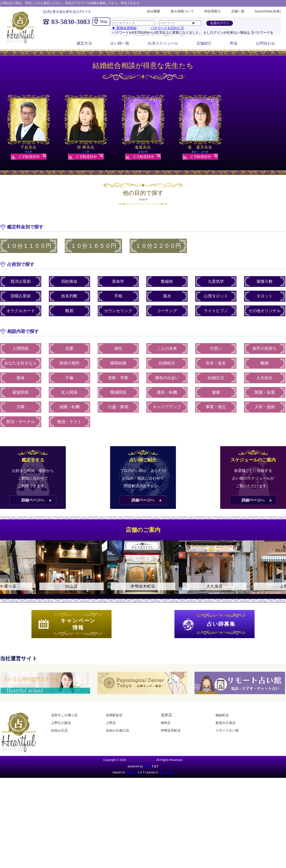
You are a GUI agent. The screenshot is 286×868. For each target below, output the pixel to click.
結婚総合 (167, 363)
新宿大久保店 (225, 723)
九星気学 (216, 282)
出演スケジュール (163, 43)
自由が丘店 (59, 730)
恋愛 (69, 349)
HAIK (147, 766)
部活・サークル (21, 422)
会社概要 (153, 11)
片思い (216, 349)
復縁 (20, 378)
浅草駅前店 (114, 715)
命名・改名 (216, 363)
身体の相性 (69, 363)
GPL (162, 772)
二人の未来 (167, 349)
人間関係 (20, 349)
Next (280, 571)
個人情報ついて (182, 11)
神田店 (166, 723)
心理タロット (216, 296)
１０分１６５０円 (93, 246)
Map (104, 22)
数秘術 (167, 282)
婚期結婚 (118, 363)
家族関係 (20, 392)
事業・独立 (216, 407)
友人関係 (69, 392)
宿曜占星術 (21, 296)
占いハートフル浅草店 (141, 760)
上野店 (111, 723)
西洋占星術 (21, 282)
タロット (265, 296)
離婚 (265, 363)
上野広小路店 (61, 723)
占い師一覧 (120, 43)
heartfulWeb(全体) (268, 11)
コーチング (167, 311)
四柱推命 (69, 282)
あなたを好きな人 (20, 363)
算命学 (118, 282)
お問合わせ (266, 43)
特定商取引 (213, 11)
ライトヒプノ (216, 311)
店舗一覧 (238, 11)
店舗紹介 (204, 43)
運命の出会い (167, 378)
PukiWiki (131, 772)
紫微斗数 (265, 282)
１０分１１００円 (29, 246)
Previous (6, 571)
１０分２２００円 (158, 246)
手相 (118, 296)
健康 (216, 392)
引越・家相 (118, 407)
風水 (167, 296)
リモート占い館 (227, 730)
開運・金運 (265, 392)
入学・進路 (265, 407)
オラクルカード (21, 311)
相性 (118, 349)
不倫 (69, 378)
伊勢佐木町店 (171, 730)
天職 (20, 407)
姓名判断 (69, 296)
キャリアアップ (167, 407)
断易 (69, 311)
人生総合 (265, 378)
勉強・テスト (69, 422)
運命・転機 (167, 392)
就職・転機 (69, 407)
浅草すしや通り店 (64, 715)
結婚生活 (216, 378)
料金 (234, 43)
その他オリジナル (265, 311)
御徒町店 (222, 715)
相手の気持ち (265, 349)
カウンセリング (118, 311)
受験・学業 (118, 378)
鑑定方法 (84, 43)
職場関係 (118, 392)
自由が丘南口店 (117, 730)
